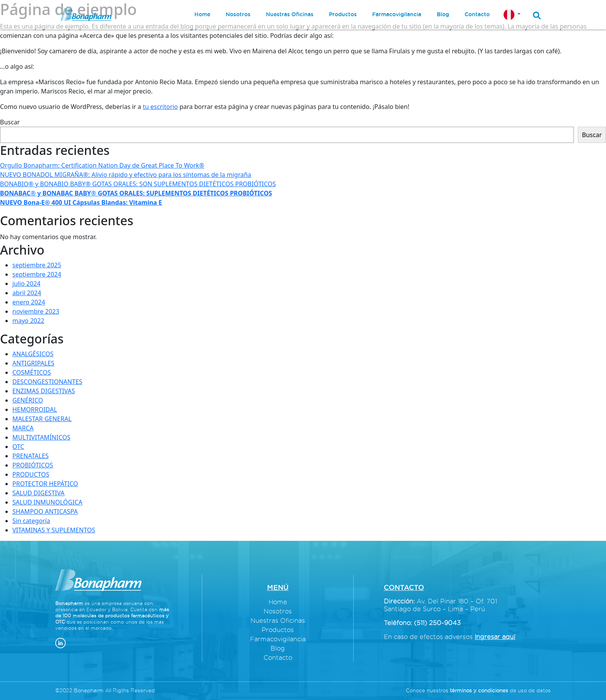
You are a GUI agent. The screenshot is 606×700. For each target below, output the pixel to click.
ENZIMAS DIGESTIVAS (44, 391)
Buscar (10, 122)
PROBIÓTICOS (33, 465)
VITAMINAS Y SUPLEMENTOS (54, 530)
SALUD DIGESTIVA (38, 493)
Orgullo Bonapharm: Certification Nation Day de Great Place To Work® (102, 165)
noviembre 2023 (36, 311)
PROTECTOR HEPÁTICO (45, 484)
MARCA (23, 428)
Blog (278, 648)
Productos (278, 630)
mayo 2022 (28, 321)
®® (136, 193)
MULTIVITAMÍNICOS (41, 437)
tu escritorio (161, 107)
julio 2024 (26, 284)
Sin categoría (31, 521)
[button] (512, 15)
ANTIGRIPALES (33, 363)
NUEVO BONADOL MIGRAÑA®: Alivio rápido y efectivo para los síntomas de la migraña (126, 175)
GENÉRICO (28, 400)
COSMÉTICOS (32, 372)
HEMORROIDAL (35, 409)
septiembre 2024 (37, 274)
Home (278, 602)
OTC (18, 447)
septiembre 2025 (37, 265)
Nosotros (278, 611)
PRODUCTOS (31, 474)
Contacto (278, 658)
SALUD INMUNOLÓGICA (47, 502)
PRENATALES (31, 456)
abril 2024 (27, 293)
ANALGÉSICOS (33, 354)
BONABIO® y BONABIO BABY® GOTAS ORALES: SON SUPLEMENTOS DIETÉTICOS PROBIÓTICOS (138, 184)
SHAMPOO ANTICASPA (45, 511)
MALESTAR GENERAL (42, 419)
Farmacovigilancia (278, 639)
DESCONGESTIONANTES (47, 382)
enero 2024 (29, 302)
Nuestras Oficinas (278, 620)
